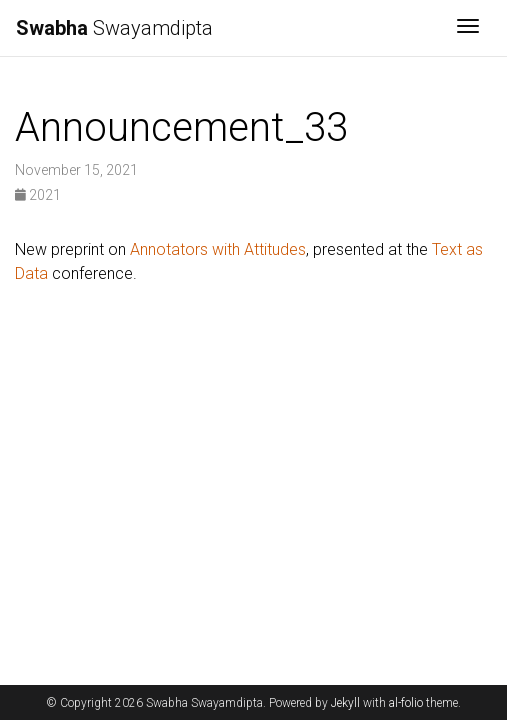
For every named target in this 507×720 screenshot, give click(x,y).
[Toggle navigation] (468, 28)
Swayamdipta (114, 28)
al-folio (406, 703)
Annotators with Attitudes (218, 249)
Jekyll (345, 703)
